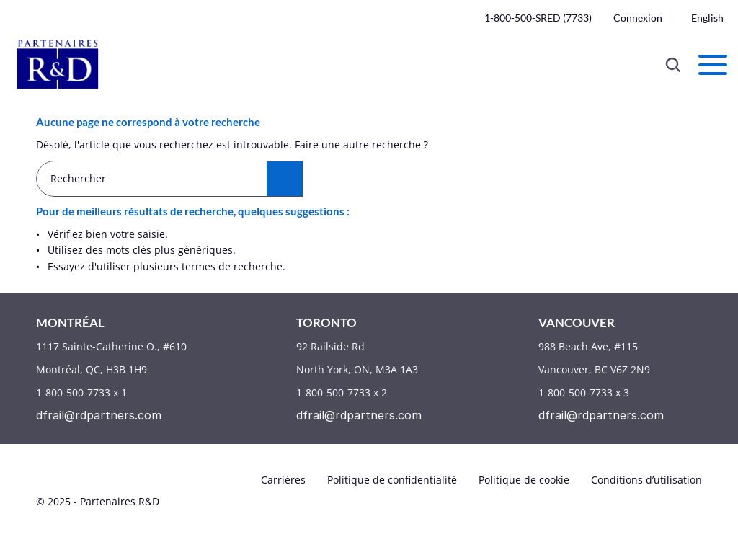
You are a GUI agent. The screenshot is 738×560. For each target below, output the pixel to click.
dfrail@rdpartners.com (99, 415)
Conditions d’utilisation (646, 480)
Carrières (283, 480)
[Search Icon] (673, 65)
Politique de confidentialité (392, 480)
